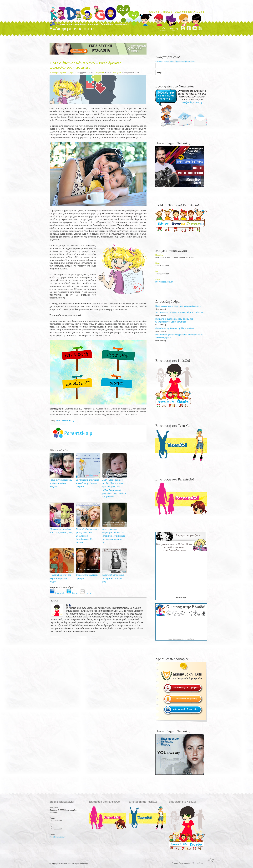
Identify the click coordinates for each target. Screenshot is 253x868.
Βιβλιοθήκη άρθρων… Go (189, 12)
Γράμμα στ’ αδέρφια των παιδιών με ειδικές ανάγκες (61, 483)
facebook (58, 593)
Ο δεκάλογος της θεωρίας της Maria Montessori (176, 328)
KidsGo (154, 12)
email (86, 593)
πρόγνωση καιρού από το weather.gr (181, 639)
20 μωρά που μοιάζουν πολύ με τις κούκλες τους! (61, 531)
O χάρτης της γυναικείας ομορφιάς (87, 577)
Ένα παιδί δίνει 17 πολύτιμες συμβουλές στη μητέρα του (179, 313)
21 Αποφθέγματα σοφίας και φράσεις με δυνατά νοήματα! (87, 483)
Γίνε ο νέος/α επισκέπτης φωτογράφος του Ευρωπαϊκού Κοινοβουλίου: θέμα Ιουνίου (88, 536)
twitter (73, 593)
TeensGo (167, 12)
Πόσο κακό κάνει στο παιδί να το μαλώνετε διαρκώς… (178, 306)
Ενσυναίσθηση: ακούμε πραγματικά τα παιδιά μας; (113, 578)
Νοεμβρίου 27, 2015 (85, 72)
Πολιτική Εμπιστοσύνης (181, 863)
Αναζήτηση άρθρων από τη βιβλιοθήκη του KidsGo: (176, 61)
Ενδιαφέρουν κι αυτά (131, 72)
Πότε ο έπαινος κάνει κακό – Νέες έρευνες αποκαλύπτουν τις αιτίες (85, 65)
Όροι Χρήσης (198, 863)
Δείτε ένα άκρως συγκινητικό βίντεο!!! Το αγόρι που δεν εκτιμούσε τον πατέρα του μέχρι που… (114, 536)
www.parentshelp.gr (65, 420)
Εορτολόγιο (181, 598)
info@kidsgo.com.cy (192, 102)
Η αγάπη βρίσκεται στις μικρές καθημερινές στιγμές (60, 578)
